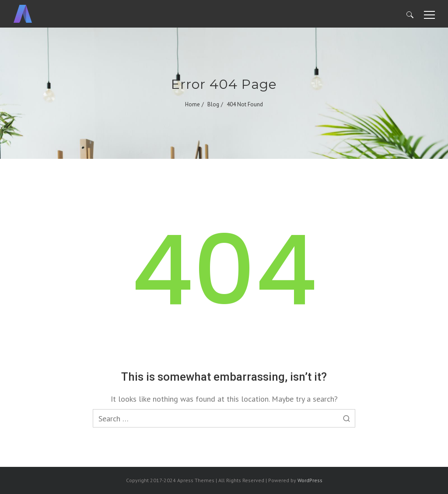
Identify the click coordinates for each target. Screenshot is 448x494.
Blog (213, 104)
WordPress (310, 480)
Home (192, 104)
